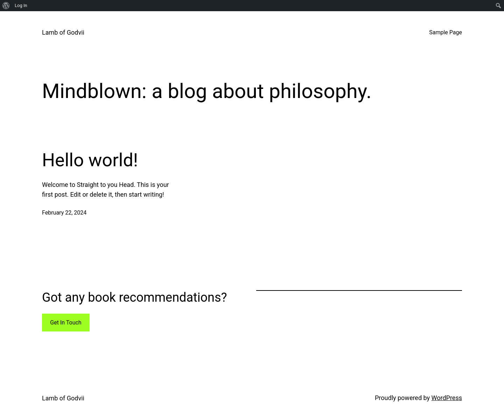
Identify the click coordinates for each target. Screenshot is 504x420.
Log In (21, 5)
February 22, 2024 (64, 213)
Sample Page (446, 32)
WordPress (447, 398)
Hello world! (90, 160)
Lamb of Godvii (63, 32)
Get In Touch (66, 323)
